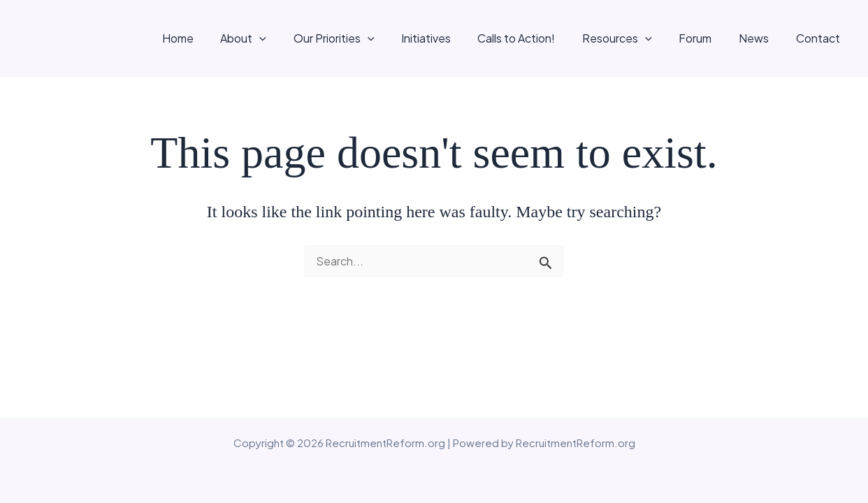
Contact (820, 38)
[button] (294, 38)
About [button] (278, 38)
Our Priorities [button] (364, 38)
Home (217, 38)
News (761, 38)
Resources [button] (633, 38)
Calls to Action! (537, 38)
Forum (707, 38)
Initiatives (451, 38)
